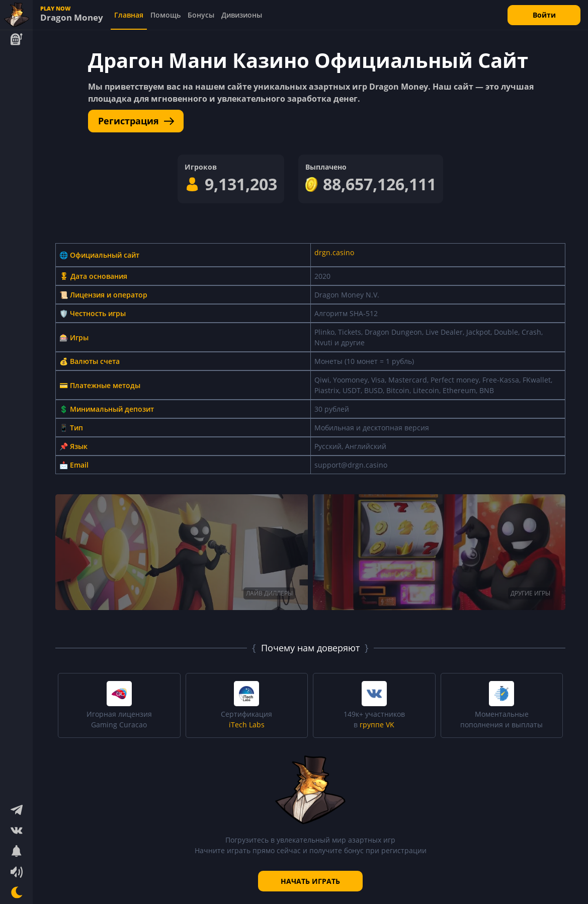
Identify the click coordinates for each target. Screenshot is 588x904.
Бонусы (201, 15)
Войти (544, 15)
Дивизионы (242, 15)
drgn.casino (334, 252)
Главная (129, 15)
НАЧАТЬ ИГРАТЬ (310, 881)
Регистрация (136, 121)
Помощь (165, 15)
